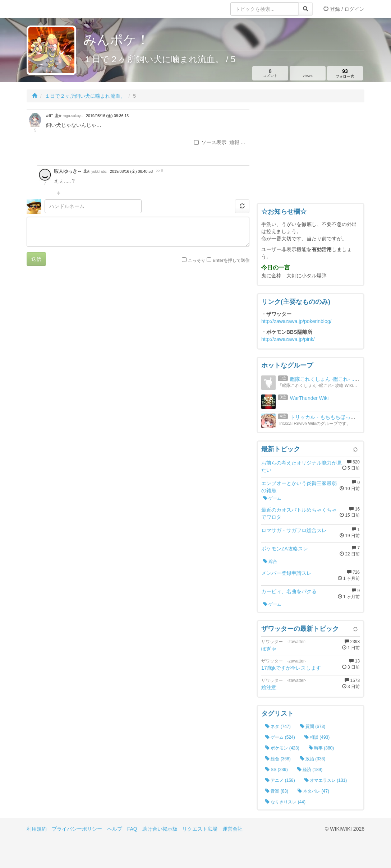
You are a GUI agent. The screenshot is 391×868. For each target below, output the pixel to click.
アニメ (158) (280, 780)
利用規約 (37, 829)
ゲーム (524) (280, 737)
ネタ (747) (278, 726)
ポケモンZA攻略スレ (285, 549)
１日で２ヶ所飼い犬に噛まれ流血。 (85, 96)
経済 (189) (310, 770)
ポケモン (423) (282, 748)
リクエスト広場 (200, 829)
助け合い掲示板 (160, 829)
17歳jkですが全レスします (291, 668)
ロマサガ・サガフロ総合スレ (294, 530)
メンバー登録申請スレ (286, 573)
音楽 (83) (277, 791)
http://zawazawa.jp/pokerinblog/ (296, 321)
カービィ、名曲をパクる (289, 591)
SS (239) (277, 770)
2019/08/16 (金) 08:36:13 (107, 116)
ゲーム (272, 498)
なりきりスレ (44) (285, 802)
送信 (36, 259)
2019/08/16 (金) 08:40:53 (131, 171)
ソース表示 (210, 142)
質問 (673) (313, 726)
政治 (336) (313, 759)
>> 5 (160, 171)
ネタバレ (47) (313, 791)
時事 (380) (321, 748)
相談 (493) (317, 737)
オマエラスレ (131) (326, 780)
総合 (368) (278, 759)
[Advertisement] (310, 154)
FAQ (132, 829)
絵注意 (269, 687)
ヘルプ (115, 829)
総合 (270, 562)
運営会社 (233, 829)
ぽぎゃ (269, 648)
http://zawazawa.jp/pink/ (288, 339)
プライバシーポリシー (77, 829)
